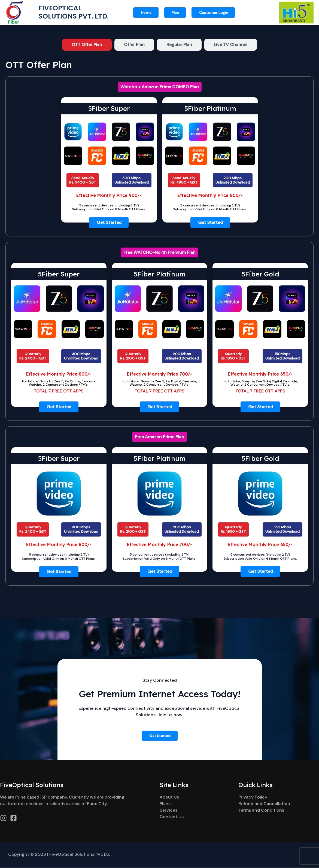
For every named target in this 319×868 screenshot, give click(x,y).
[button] (213, 13)
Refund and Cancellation (264, 805)
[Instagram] (3, 819)
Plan (175, 13)
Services (168, 811)
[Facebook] (13, 819)
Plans (165, 805)
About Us (169, 798)
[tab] (87, 45)
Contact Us (172, 818)
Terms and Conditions (261, 811)
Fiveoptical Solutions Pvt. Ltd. (75, 12)
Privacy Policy (253, 798)
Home (146, 13)
